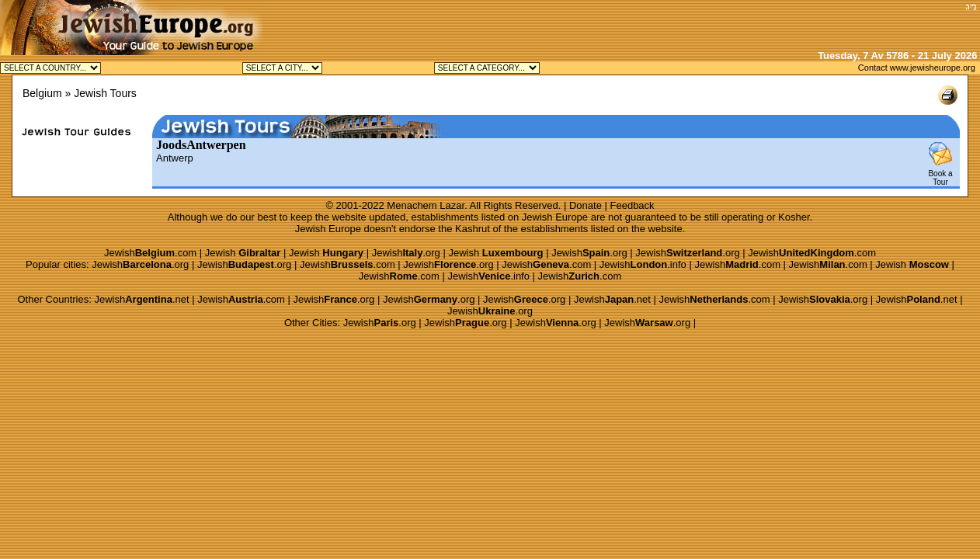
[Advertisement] (779, 23)
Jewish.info (643, 264)
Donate (586, 205)
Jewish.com (150, 253)
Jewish (243, 253)
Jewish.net (141, 299)
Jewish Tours (105, 93)
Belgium (42, 93)
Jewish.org (406, 253)
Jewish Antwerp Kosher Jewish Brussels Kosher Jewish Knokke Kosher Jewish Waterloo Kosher (282, 68)
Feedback (632, 205)
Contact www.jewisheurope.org (917, 68)
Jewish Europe (555, 217)
